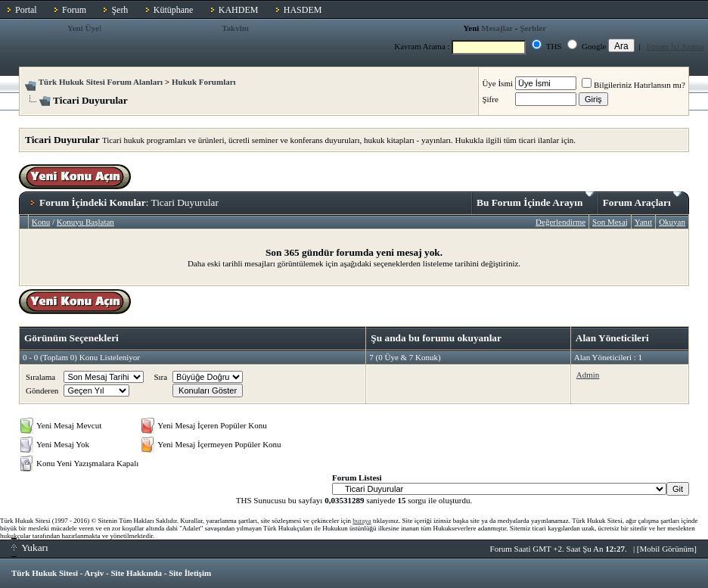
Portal (26, 10)
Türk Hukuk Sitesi (45, 573)
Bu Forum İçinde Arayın (535, 200)
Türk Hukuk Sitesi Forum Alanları (101, 82)
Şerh (120, 10)
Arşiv (95, 573)
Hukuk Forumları (204, 82)
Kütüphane (174, 10)
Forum (74, 10)
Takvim (235, 28)
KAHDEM (239, 10)
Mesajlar (497, 28)
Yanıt (643, 222)
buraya (362, 521)
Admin (588, 375)
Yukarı (30, 548)
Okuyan (672, 222)
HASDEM (303, 10)
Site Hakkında (136, 573)
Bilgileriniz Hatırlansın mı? (633, 85)
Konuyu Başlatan (85, 222)
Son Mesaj (610, 222)
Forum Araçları (642, 200)
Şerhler (533, 28)
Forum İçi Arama (675, 46)
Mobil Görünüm (667, 549)
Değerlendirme (560, 222)
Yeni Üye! (85, 28)
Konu (41, 222)
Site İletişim (190, 573)
